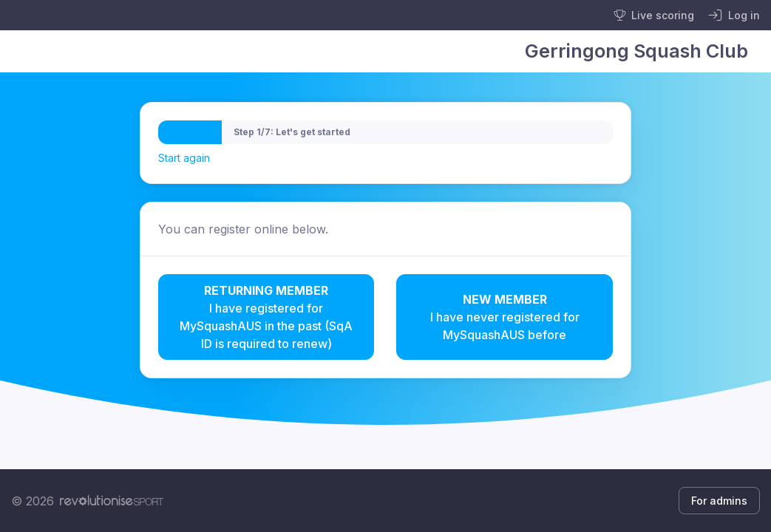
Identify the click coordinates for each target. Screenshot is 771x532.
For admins (719, 501)
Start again (184, 158)
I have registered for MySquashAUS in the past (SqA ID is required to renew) (266, 316)
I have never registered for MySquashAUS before (505, 316)
